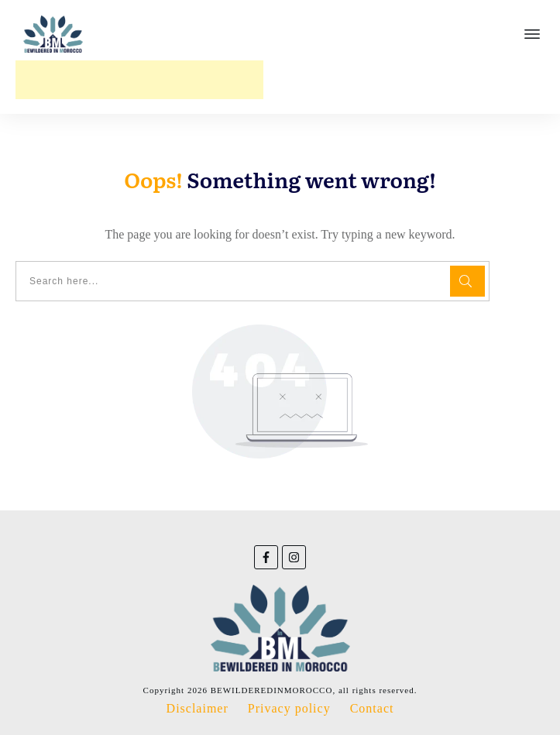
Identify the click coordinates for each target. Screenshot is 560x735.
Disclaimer (198, 708)
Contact (372, 708)
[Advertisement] (139, 80)
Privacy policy (289, 708)
